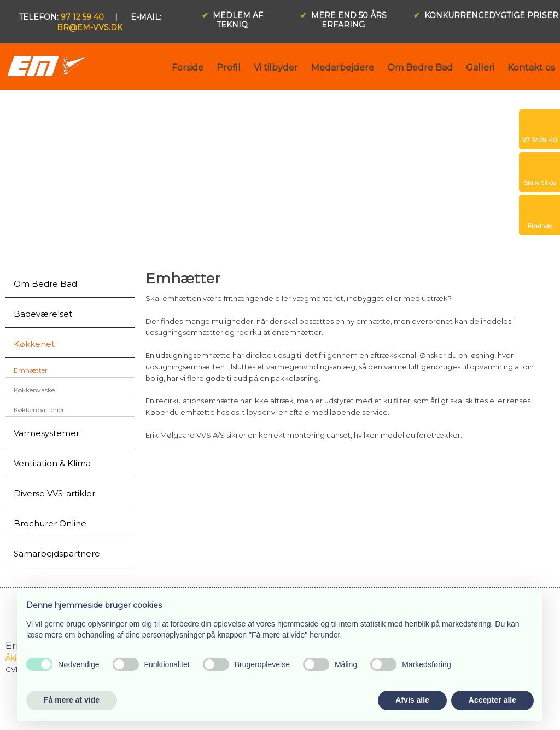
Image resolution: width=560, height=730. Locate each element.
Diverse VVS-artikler (54, 493)
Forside (188, 68)
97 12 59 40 (82, 17)
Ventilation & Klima (52, 463)
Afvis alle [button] (412, 700)
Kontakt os (531, 68)
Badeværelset (43, 314)
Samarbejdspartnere (57, 554)
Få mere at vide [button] (72, 700)
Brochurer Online (50, 523)
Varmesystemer (46, 433)
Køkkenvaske (34, 390)
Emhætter (31, 370)
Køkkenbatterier (39, 410)
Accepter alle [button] (492, 700)
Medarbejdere (343, 68)
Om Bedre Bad (420, 68)
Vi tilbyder (276, 68)
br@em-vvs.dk (90, 27)
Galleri (480, 68)
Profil (229, 68)
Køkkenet (34, 344)
